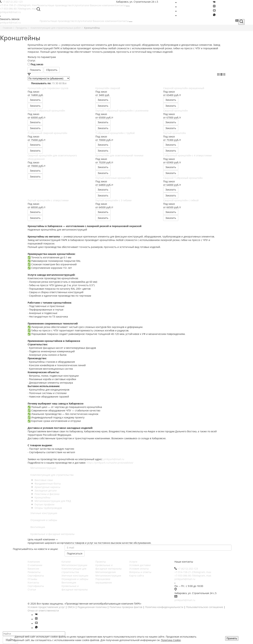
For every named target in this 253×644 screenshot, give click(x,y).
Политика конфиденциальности (164, 607)
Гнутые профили (44, 504)
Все (64, 83)
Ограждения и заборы (44, 520)
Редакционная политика (92, 607)
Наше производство (62, 21)
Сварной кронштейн (176, 111)
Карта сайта (137, 576)
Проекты (45, 21)
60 (60, 83)
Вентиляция (38, 527)
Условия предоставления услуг (46, 607)
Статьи (32, 589)
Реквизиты (34, 572)
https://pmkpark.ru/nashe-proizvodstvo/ (110, 463)
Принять (232, 638)
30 (57, 83)
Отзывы (32, 579)
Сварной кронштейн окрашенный (184, 88)
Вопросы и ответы (140, 572)
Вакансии (33, 569)
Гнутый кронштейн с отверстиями (48, 200)
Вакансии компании (105, 21)
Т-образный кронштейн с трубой (115, 133)
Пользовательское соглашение (205, 607)
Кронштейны (42, 497)
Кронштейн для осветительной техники (119, 155)
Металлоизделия (106, 572)
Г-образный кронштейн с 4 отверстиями (187, 155)
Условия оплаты (139, 569)
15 (53, 83)
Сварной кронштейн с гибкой (181, 200)
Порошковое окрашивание (104, 581)
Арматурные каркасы (47, 487)
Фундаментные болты (48, 484)
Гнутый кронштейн (175, 133)
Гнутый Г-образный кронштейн (46, 111)
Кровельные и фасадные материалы (52, 534)
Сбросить (52, 70)
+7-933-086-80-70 (18, 9)
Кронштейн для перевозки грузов (48, 88)
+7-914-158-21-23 (18, 5)
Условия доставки (140, 565)
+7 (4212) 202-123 (12, 2)
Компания (34, 562)
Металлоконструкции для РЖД (53, 501)
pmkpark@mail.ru (10, 12)
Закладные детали (46, 490)
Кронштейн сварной (108, 88)
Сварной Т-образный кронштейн (183, 178)
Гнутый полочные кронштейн (113, 178)
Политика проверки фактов (126, 607)
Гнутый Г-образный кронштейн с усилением (122, 111)
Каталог (88, 21)
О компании (35, 565)
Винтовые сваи (44, 480)
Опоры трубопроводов (48, 508)
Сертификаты (36, 576)
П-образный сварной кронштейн (47, 133)
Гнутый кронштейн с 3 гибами (113, 200)
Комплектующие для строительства (52, 475)
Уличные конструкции (44, 513)
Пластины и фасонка (47, 494)
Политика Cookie (171, 640)
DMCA (71, 607)
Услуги (79, 21)
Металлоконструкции (43, 468)
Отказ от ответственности (43, 611)
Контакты (123, 21)
